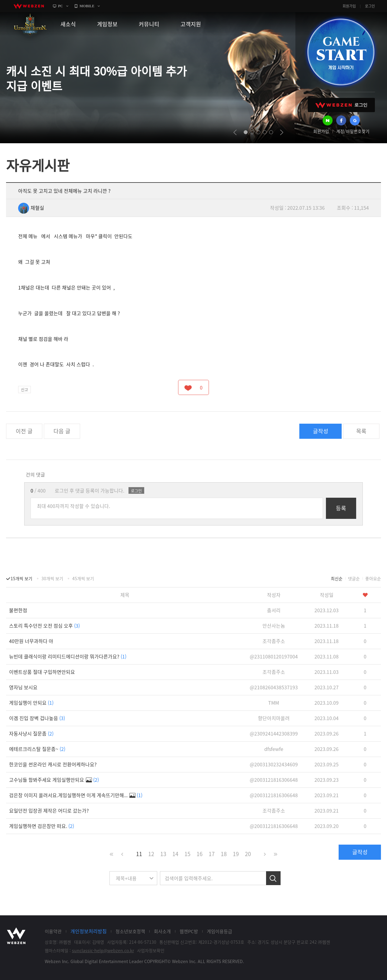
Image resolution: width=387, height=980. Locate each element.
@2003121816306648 (274, 780)
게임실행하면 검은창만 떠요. (42, 826)
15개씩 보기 (21, 578)
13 (163, 854)
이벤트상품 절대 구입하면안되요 (42, 672)
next (282, 132)
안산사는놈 (274, 626)
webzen (29, 6)
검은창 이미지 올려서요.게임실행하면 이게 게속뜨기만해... (76, 795)
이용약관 (53, 931)
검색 (273, 878)
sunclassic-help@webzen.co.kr (103, 950)
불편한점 (18, 610)
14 (175, 854)
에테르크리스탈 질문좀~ (37, 749)
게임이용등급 (220, 931)
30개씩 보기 (52, 578)
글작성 (321, 431)
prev (235, 132)
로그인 (370, 6)
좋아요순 (373, 578)
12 (151, 854)
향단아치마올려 (274, 718)
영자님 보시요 (23, 687)
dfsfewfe (274, 749)
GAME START (341, 52)
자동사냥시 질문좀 (31, 733)
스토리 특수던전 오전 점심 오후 (44, 626)
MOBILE (87, 6)
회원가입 (349, 6)
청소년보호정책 (130, 931)
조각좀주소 (274, 641)
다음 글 (62, 431)
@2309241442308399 (274, 733)
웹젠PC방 (189, 931)
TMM (274, 703)
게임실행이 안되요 (31, 703)
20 (248, 854)
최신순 (337, 578)
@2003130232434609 (274, 764)
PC (60, 6)
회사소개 (162, 931)
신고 (24, 389)
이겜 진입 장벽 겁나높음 (37, 718)
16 (200, 854)
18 (224, 854)
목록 (361, 431)
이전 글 (24, 431)
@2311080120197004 (274, 656)
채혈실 (31, 208)
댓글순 (354, 578)
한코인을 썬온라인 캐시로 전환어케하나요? (53, 764)
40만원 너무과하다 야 (31, 641)
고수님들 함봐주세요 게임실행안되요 (54, 780)
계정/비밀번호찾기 (353, 131)
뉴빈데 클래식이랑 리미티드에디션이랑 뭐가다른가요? (68, 656)
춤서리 (274, 610)
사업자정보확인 (151, 950)
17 (212, 854)
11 (139, 854)
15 (187, 854)
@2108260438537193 (274, 687)
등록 (341, 508)
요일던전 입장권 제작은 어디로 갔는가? (49, 810)
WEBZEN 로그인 (341, 105)
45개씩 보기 (83, 578)
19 (236, 854)
